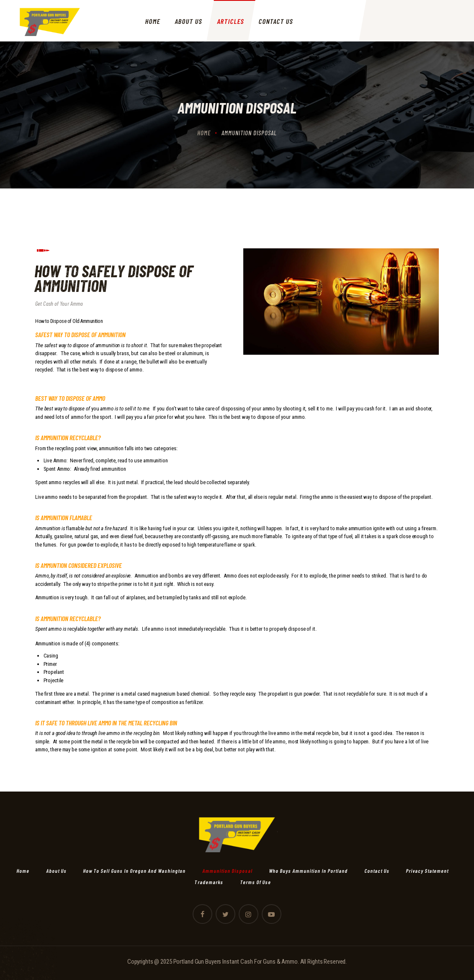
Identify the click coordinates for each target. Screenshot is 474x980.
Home (204, 133)
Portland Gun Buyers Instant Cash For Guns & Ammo (236, 962)
